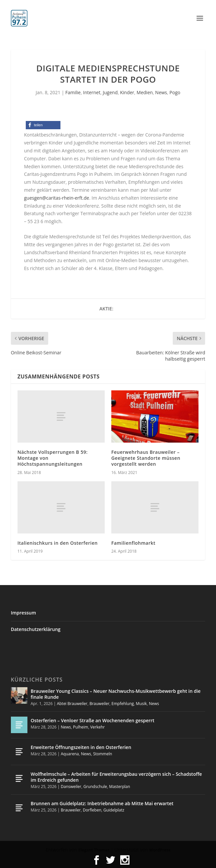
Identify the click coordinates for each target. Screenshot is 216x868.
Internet (92, 92)
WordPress (160, 850)
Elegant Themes (94, 850)
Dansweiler (71, 787)
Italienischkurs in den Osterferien (58, 543)
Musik (141, 704)
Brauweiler (99, 704)
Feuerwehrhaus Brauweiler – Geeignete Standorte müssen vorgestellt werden (146, 458)
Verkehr (97, 727)
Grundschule (95, 787)
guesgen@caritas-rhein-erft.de (57, 198)
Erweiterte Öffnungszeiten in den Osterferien (81, 747)
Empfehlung (123, 704)
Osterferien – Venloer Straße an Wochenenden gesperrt (93, 720)
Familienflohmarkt (133, 543)
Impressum (23, 613)
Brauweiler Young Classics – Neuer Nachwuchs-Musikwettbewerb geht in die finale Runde (116, 694)
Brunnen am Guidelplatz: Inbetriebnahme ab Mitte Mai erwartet (102, 803)
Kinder (127, 92)
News (161, 92)
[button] (43, 125)
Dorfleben (92, 810)
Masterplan (120, 787)
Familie (73, 92)
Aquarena (70, 754)
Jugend (110, 92)
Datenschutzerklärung (36, 629)
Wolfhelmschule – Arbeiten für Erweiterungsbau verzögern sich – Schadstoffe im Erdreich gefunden (116, 777)
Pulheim (81, 727)
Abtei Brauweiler (72, 704)
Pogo (175, 92)
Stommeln (103, 754)
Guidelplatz (114, 810)
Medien (145, 92)
